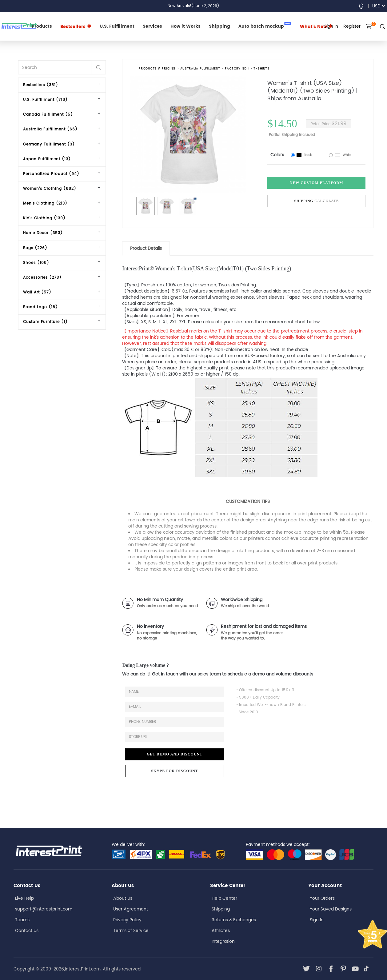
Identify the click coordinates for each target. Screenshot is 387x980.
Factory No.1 (237, 69)
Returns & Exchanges (234, 920)
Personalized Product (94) (51, 174)
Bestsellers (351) (41, 85)
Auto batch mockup (265, 26)
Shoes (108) (36, 263)
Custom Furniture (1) (45, 322)
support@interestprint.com (44, 909)
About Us (123, 898)
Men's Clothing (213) (45, 203)
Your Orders (322, 898)
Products (42, 26)
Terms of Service (131, 931)
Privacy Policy (127, 920)
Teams (22, 920)
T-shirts (262, 69)
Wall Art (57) (37, 292)
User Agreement (131, 909)
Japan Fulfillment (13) (47, 159)
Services (152, 26)
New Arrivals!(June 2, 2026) (193, 6)
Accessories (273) (42, 278)
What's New (316, 27)
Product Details (146, 248)
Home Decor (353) (43, 233)
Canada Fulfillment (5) (48, 115)
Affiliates (221, 931)
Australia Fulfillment (200, 69)
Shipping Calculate (316, 201)
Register (352, 26)
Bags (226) (35, 248)
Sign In (317, 920)
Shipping (219, 26)
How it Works (186, 26)
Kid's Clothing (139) (44, 218)
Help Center (224, 898)
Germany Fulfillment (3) (49, 144)
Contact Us (27, 931)
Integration (223, 941)
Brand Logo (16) (40, 307)
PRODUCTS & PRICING (157, 69)
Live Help (24, 898)
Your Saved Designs (331, 909)
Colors (277, 155)
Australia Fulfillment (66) (50, 129)
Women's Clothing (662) (50, 189)
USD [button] (379, 6)
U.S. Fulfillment (117, 26)
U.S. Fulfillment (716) (45, 100)
